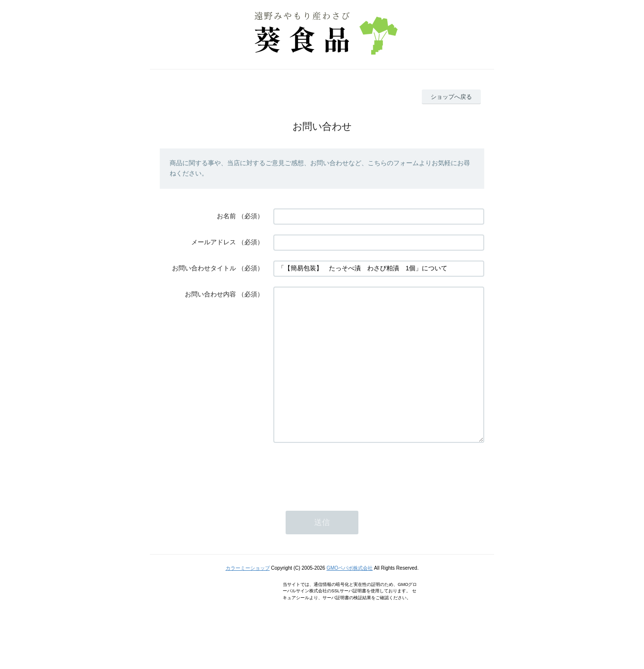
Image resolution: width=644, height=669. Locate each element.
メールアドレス (214, 242)
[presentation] (348, 501)
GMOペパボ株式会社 (350, 597)
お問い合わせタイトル (204, 268)
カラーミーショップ (248, 597)
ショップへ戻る (451, 97)
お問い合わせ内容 (210, 294)
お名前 (226, 216)
